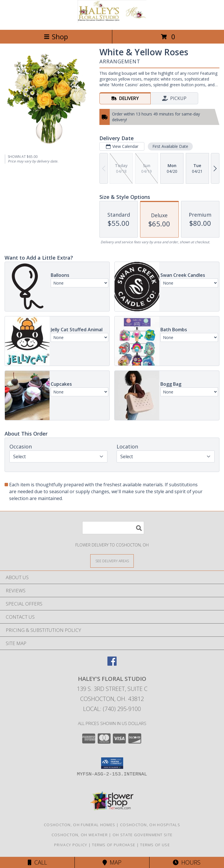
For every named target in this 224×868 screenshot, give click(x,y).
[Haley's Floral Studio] (112, 21)
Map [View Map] (112, 862)
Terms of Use (155, 845)
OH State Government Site (143, 835)
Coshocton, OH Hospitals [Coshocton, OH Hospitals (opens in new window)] (150, 825)
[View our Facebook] (112, 664)
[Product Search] (113, 528)
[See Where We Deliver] (112, 561)
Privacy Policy (71, 845)
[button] (112, 763)
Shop (56, 37)
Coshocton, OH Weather (80, 835)
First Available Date (170, 146)
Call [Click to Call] (37, 862)
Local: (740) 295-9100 (112, 709)
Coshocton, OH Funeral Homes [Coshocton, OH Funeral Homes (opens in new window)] (79, 825)
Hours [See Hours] (187, 862)
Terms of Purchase (114, 845)
